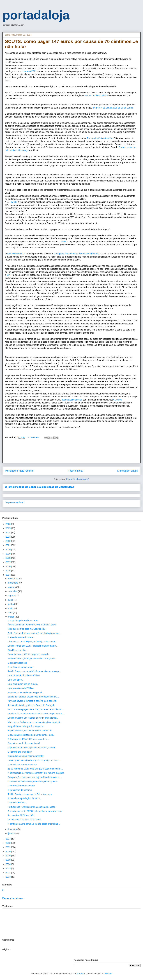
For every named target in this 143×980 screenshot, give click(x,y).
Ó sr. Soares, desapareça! (20, 667)
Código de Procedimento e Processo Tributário (76, 254)
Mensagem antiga (128, 471)
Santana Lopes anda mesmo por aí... (26, 693)
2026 (8, 524)
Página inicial (75, 471)
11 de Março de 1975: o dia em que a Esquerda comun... (35, 769)
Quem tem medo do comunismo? (24, 743)
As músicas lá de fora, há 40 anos (24, 820)
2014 (8, 575)
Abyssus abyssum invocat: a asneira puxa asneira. (32, 701)
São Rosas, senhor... (18, 650)
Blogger (108, 974)
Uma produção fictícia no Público (24, 675)
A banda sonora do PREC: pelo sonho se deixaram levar (35, 811)
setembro (13, 591)
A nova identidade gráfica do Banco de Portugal (31, 705)
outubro (12, 587)
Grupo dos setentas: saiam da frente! (26, 756)
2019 (8, 554)
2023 (8, 537)
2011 (8, 847)
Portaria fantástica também (100, 138)
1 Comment (34, 437)
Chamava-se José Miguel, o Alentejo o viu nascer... (32, 642)
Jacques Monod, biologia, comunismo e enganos (31, 659)
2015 (8, 571)
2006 (8, 864)
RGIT (63, 242)
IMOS (14, 202)
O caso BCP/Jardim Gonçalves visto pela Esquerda (33, 781)
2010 (8, 851)
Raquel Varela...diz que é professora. (26, 726)
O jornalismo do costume (20, 790)
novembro (13, 583)
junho (11, 604)
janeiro (12, 833)
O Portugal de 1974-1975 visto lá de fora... (28, 739)
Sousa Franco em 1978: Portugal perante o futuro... (33, 646)
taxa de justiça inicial (71, 400)
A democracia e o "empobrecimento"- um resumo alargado (36, 773)
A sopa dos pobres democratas (23, 620)
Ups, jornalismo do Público (21, 688)
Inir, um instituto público (97, 95)
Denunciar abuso (13, 898)
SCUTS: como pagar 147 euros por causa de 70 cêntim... (35, 709)
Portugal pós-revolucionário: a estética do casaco (32, 807)
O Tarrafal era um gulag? (20, 752)
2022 (8, 541)
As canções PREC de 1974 (21, 815)
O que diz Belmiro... (17, 803)
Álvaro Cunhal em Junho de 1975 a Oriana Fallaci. (32, 625)
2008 (8, 860)
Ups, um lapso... (16, 680)
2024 (8, 532)
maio (11, 608)
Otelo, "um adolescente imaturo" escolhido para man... (34, 633)
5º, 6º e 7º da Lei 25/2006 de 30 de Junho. (113, 108)
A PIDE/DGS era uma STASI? (22, 765)
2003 (8, 877)
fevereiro (13, 829)
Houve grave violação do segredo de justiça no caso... (34, 760)
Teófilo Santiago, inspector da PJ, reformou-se (30, 794)
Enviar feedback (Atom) (78, 479)
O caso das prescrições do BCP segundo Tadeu (31, 735)
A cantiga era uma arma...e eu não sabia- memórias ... (34, 824)
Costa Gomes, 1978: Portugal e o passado (28, 654)
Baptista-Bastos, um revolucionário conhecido (30, 731)
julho (11, 600)
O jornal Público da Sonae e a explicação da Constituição (40, 487)
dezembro (13, 579)
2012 (8, 843)
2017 (8, 562)
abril (11, 613)
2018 (8, 558)
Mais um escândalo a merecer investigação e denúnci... (35, 722)
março (12, 617)
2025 (8, 528)
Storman (81, 974)
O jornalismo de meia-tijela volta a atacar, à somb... (32, 748)
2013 (8, 839)
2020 (8, 550)
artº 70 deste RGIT (16, 254)
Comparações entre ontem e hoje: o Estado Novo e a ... (35, 777)
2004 (8, 873)
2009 (8, 856)
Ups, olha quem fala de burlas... (23, 684)
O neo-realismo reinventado (21, 786)
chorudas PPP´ (29, 71)
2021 (8, 545)
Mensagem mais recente (19, 471)
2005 (8, 868)
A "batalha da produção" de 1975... (25, 798)
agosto (12, 595)
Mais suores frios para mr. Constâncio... (27, 629)
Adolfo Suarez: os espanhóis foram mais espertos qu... (34, 671)
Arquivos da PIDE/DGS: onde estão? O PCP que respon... (36, 714)
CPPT (9, 275)
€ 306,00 (117, 400)
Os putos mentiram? (15, 502)
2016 (8, 566)
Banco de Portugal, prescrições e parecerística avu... (33, 697)
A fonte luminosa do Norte (20, 637)
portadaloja (36, 15)
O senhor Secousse (17, 663)
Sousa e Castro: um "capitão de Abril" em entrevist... (33, 718)
